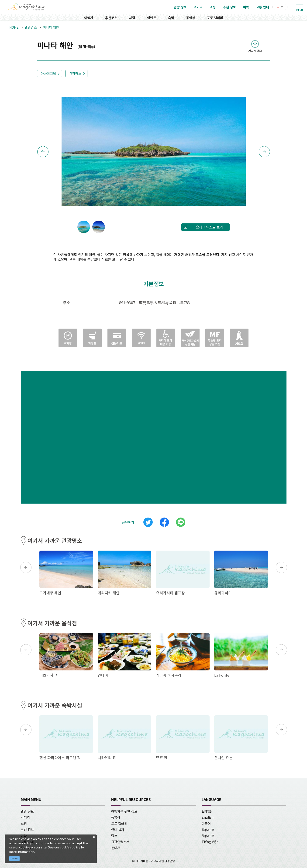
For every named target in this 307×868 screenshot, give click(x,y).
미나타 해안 (51, 27)
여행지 (89, 18)
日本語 (207, 811)
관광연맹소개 (120, 842)
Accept (15, 859)
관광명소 (31, 27)
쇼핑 (24, 824)
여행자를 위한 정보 (124, 811)
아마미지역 (48, 74)
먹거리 (25, 817)
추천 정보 (27, 830)
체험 (132, 18)
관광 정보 (27, 811)
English (208, 817)
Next (264, 152)
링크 (114, 836)
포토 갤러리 (215, 18)
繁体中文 (208, 830)
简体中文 (208, 836)
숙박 (171, 18)
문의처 (116, 848)
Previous (43, 152)
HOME (14, 27)
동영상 (191, 18)
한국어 (206, 824)
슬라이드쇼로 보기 (210, 227)
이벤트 (152, 18)
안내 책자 (118, 830)
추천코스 (111, 18)
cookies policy (70, 847)
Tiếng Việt (210, 842)
